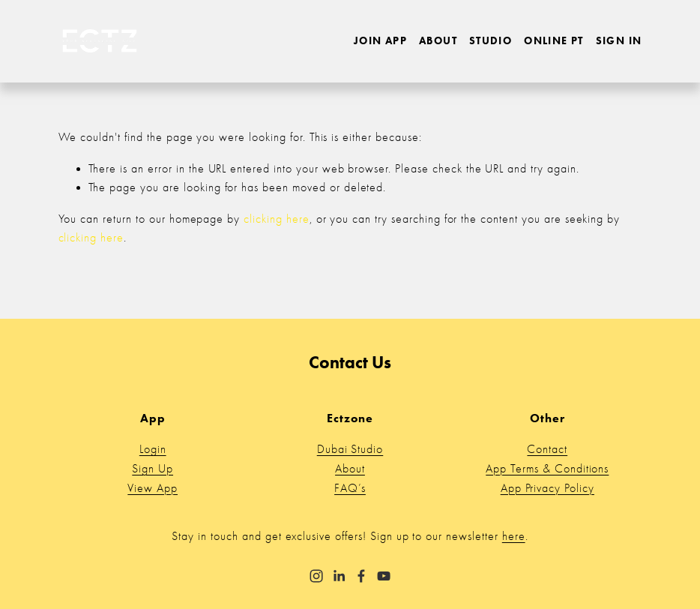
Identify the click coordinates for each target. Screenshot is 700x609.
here (514, 536)
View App (153, 488)
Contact (547, 449)
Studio (491, 41)
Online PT (554, 41)
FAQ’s (350, 488)
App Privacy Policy (547, 488)
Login (153, 449)
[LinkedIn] (339, 576)
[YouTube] (384, 576)
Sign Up (153, 469)
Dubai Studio (350, 449)
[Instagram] (316, 576)
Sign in (619, 41)
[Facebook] (361, 576)
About (438, 41)
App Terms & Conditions (547, 469)
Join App (380, 41)
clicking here (276, 219)
